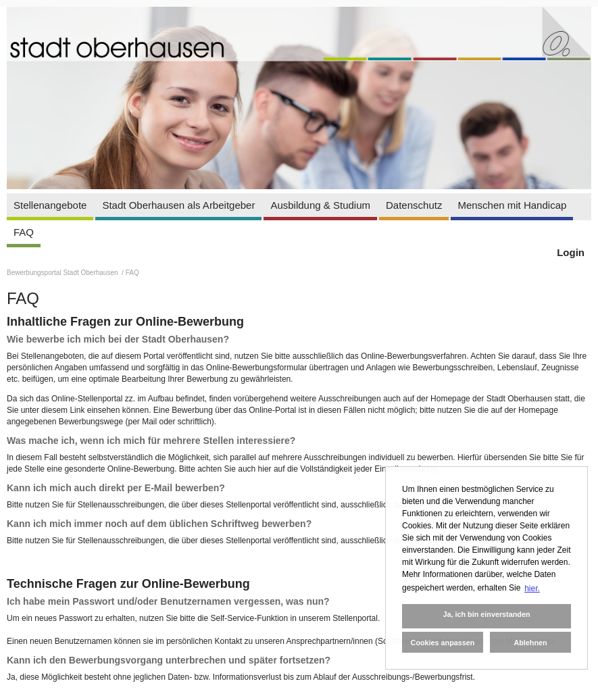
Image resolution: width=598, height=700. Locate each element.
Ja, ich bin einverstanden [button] (486, 614)
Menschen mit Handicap (512, 205)
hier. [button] (532, 589)
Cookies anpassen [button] (443, 643)
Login (571, 252)
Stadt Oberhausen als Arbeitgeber (178, 205)
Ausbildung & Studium (320, 205)
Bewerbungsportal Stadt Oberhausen (63, 273)
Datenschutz (414, 205)
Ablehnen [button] (530, 643)
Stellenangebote (50, 205)
